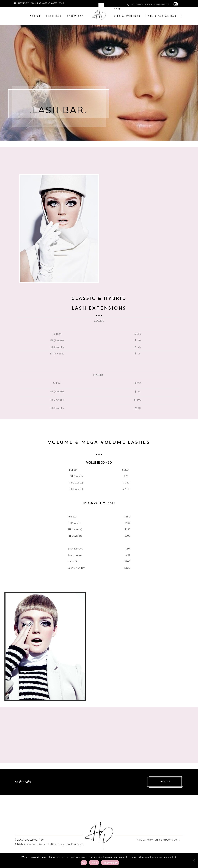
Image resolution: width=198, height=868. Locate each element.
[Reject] (194, 860)
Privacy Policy (144, 840)
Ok (84, 863)
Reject (94, 863)
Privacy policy (110, 863)
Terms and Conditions (166, 840)
